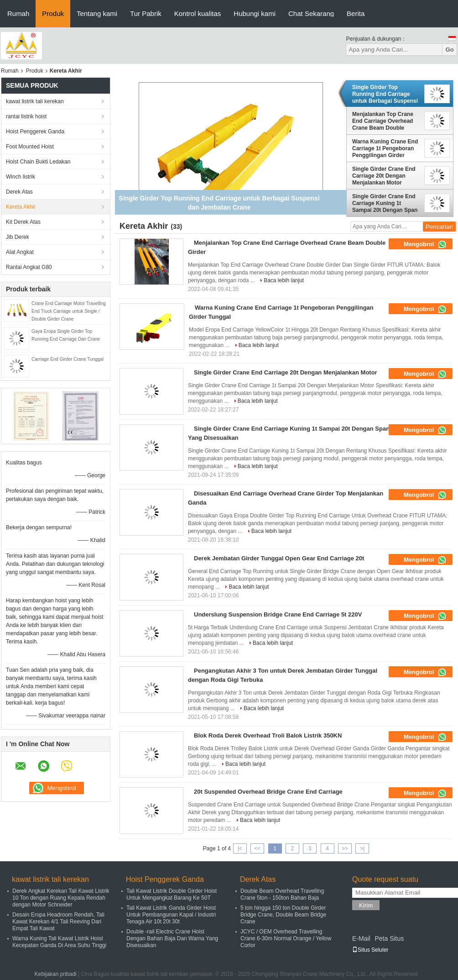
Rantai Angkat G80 (29, 267)
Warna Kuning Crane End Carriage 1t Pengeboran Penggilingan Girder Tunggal (385, 148)
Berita (356, 13)
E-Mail (361, 938)
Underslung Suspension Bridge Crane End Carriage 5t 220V (278, 614)
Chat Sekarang (311, 13)
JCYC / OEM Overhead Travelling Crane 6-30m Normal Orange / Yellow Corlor (286, 938)
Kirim (366, 905)
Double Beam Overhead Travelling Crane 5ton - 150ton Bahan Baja (282, 894)
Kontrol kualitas (198, 13)
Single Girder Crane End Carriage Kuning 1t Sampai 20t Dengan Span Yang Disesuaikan (385, 203)
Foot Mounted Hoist (30, 147)
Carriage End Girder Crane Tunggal (68, 359)
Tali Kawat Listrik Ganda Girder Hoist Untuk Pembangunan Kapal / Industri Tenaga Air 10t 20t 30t (171, 915)
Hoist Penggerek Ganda (35, 132)
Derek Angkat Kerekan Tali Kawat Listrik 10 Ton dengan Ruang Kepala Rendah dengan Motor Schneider (61, 898)
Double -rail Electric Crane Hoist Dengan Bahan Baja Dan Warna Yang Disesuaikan (172, 938)
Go (450, 50)
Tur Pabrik (146, 13)
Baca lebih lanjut (284, 280)
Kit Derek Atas (23, 222)
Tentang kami (97, 13)
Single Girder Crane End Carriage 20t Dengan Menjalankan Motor (384, 176)
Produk (53, 13)
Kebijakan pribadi (55, 974)
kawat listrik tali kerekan (35, 101)
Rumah (18, 13)
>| (362, 848)
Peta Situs (389, 938)
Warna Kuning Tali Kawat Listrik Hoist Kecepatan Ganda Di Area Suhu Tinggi (59, 942)
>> (345, 848)
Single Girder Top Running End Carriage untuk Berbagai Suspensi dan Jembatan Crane (385, 94)
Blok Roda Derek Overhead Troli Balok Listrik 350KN (268, 735)
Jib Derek (18, 237)
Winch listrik (21, 177)
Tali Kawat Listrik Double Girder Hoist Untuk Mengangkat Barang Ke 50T (172, 894)
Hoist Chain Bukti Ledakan (38, 162)
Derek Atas (19, 192)
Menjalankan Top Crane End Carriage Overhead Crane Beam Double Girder (383, 121)
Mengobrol (425, 244)
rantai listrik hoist (26, 116)
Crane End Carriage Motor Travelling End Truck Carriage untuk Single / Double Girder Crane (69, 311)
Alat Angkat (20, 252)
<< (257, 848)
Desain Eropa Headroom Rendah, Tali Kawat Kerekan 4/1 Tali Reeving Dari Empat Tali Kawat (58, 922)
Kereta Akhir (21, 207)
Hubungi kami (255, 13)
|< (240, 848)
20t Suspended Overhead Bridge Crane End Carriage (268, 792)
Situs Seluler (370, 950)
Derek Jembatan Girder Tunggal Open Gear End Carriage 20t (279, 558)
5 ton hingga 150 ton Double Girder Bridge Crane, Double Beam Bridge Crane (283, 915)
